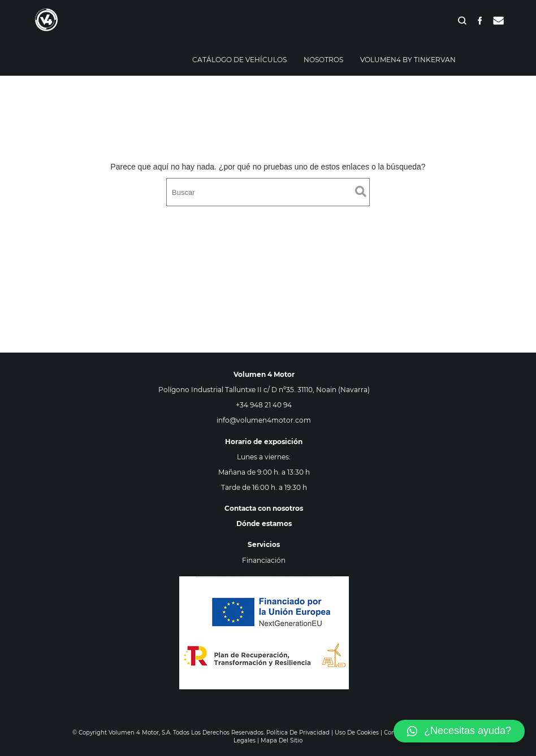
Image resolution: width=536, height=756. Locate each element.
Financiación (264, 560)
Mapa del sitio (282, 740)
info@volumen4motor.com (264, 420)
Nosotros (323, 60)
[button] (459, 731)
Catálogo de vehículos (239, 60)
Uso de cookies (357, 733)
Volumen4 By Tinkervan (408, 60)
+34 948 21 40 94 (264, 405)
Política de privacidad (298, 733)
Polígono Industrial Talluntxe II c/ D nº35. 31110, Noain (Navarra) (264, 390)
